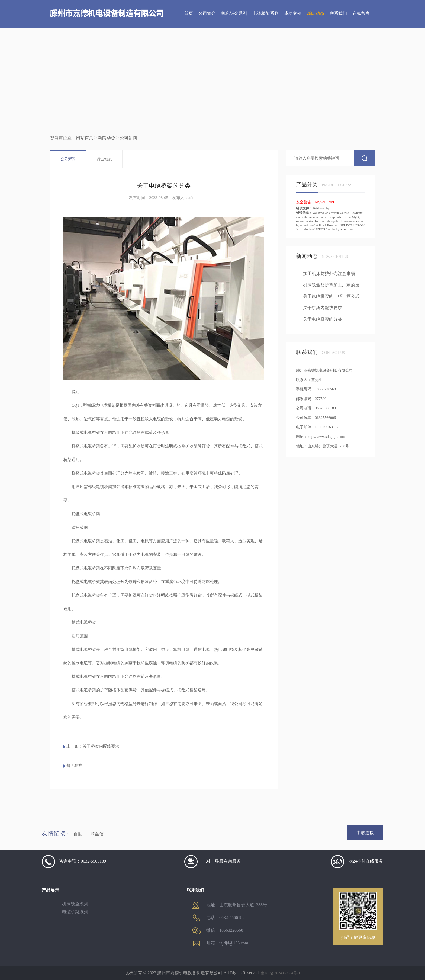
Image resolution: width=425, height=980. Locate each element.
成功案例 (293, 13)
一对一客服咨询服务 (212, 862)
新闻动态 (315, 13)
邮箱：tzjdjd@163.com (220, 944)
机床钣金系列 (234, 13)
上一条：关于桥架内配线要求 (93, 746)
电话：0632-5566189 (218, 918)
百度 (78, 834)
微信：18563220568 (218, 931)
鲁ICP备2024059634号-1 (280, 973)
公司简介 (207, 13)
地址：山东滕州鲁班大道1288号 (230, 905)
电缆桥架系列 (266, 13)
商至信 (97, 834)
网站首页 (85, 138)
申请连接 (365, 833)
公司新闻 (68, 159)
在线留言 (361, 13)
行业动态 (104, 159)
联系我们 (338, 13)
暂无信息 (75, 766)
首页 (189, 13)
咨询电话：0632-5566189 (74, 862)
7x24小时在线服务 (357, 862)
